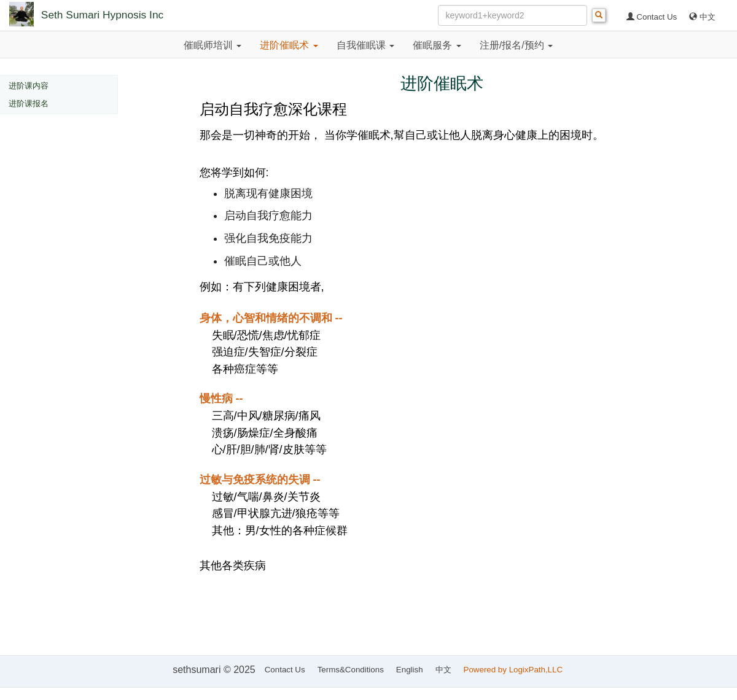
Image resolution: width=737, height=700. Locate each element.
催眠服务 (437, 45)
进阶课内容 (29, 86)
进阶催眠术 (289, 45)
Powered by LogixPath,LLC (514, 670)
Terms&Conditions (351, 670)
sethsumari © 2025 (214, 670)
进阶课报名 (29, 103)
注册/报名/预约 (516, 45)
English (410, 670)
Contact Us (652, 17)
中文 (702, 17)
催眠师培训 (213, 45)
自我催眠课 (365, 45)
